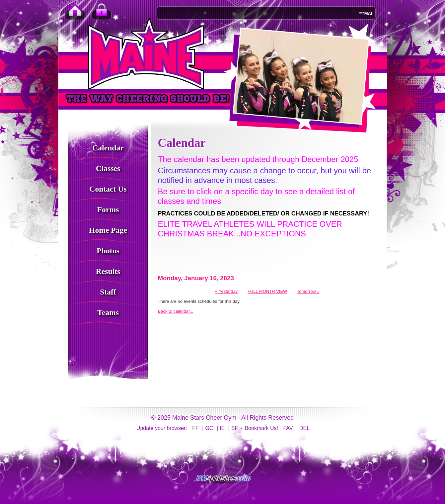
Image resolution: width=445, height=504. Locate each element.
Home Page (108, 230)
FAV (288, 428)
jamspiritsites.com (223, 479)
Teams (108, 312)
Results (108, 271)
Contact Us (108, 189)
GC (209, 428)
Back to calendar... (176, 311)
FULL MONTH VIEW (267, 291)
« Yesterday (226, 291)
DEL (304, 428)
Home (75, 13)
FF (195, 428)
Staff (108, 292)
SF (235, 428)
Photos (108, 251)
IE (222, 428)
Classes (108, 168)
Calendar (108, 148)
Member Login (102, 13)
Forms (108, 210)
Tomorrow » (308, 291)
